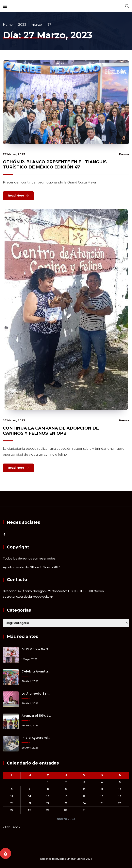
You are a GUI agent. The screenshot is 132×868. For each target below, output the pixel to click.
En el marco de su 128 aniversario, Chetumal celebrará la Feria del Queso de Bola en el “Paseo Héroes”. (37, 649)
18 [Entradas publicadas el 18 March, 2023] (102, 796)
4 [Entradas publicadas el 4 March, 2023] (102, 782)
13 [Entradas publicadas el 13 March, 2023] (12, 796)
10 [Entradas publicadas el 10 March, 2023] (84, 789)
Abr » (16, 827)
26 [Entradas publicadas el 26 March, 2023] (120, 803)
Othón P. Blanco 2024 (79, 859)
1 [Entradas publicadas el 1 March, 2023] (48, 782)
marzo (37, 25)
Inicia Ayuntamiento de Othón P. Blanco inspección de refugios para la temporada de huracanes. (37, 738)
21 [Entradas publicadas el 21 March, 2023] (30, 803)
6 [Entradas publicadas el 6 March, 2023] (12, 789)
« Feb (7, 827)
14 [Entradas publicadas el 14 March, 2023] (30, 796)
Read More (16, 196)
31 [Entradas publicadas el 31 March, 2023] (84, 810)
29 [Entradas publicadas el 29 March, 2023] (48, 810)
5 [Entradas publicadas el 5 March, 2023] (120, 782)
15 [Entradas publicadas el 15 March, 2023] (48, 796)
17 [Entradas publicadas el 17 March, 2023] (84, 796)
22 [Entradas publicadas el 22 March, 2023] (48, 803)
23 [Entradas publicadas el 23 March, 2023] (66, 803)
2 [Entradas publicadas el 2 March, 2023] (66, 782)
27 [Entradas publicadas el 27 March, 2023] (12, 810)
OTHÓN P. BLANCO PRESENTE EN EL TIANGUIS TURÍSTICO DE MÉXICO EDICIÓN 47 (55, 164)
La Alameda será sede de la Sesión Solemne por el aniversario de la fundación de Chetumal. (37, 694)
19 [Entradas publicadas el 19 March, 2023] (120, 796)
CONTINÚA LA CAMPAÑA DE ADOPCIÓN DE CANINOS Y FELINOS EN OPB (51, 431)
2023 (22, 25)
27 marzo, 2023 (14, 154)
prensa (124, 154)
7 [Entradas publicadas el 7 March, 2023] (30, 789)
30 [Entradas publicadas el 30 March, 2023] (66, 810)
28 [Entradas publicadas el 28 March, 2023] (30, 810)
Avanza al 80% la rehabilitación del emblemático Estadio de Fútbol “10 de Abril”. (37, 716)
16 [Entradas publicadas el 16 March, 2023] (66, 796)
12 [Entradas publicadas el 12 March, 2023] (120, 789)
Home (8, 25)
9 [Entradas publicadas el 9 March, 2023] (66, 789)
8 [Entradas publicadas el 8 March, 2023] (48, 789)
